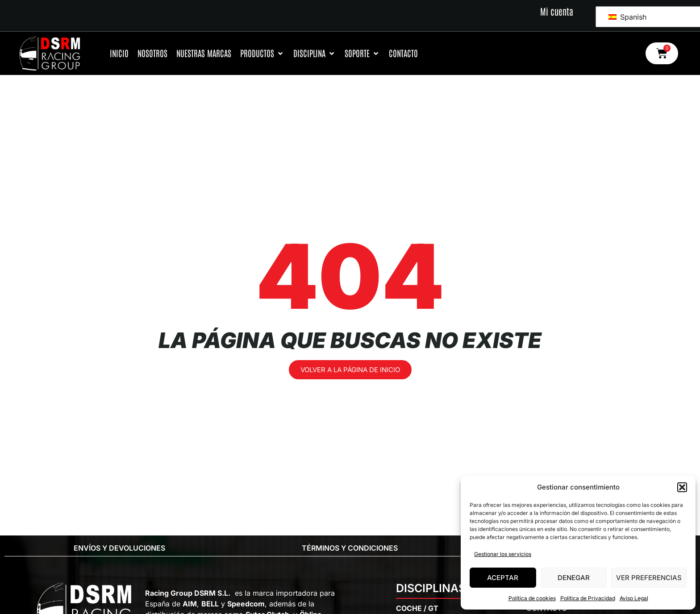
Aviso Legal (634, 598)
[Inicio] (119, 53)
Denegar (574, 578)
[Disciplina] (315, 53)
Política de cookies (532, 598)
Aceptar (503, 578)
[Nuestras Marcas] (204, 53)
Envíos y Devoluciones (119, 548)
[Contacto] (403, 53)
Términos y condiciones (350, 548)
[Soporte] (362, 53)
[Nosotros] (152, 53)
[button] (682, 487)
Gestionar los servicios (503, 554)
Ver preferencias (649, 578)
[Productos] (262, 53)
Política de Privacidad (588, 598)
